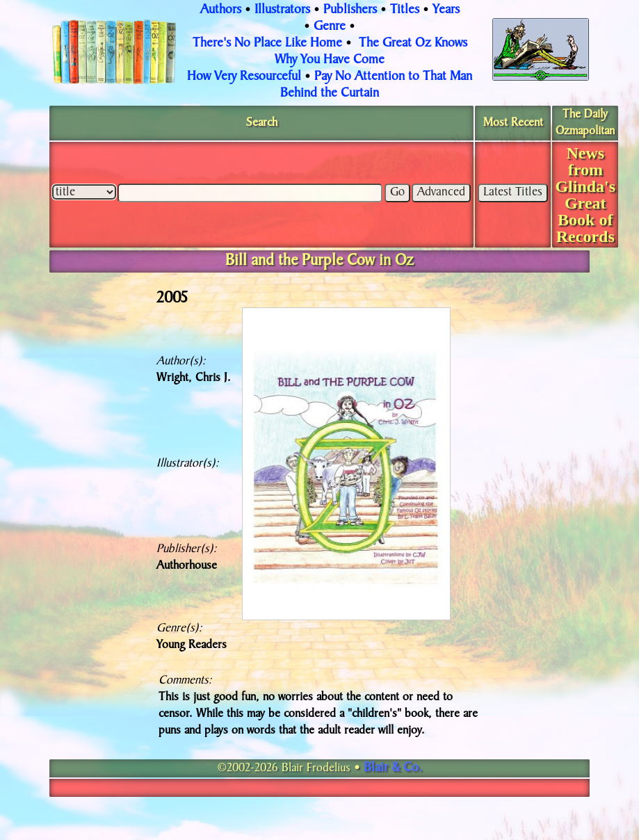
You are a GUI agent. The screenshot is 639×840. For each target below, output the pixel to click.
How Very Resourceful (244, 77)
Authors (221, 10)
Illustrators (282, 10)
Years (446, 10)
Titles (405, 10)
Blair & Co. (393, 768)
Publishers (350, 10)
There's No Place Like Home (267, 44)
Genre (330, 27)
